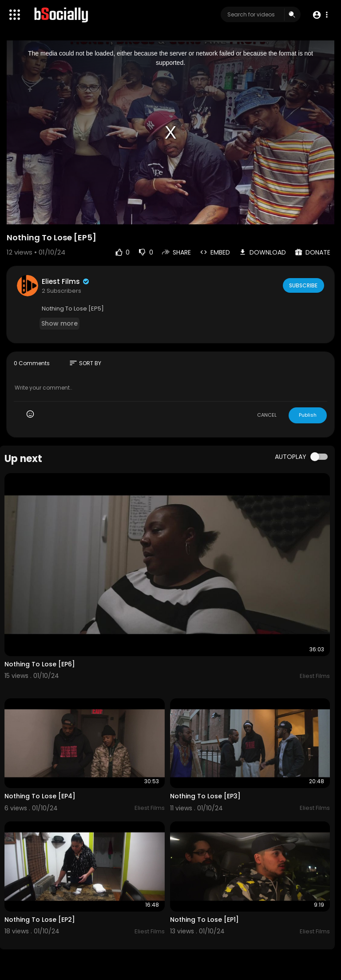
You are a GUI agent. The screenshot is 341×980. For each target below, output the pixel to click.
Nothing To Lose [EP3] (205, 796)
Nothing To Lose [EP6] (40, 664)
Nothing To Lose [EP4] (40, 796)
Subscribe (303, 285)
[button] (320, 15)
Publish (308, 415)
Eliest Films (66, 281)
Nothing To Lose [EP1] (204, 920)
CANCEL (267, 415)
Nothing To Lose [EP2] (40, 920)
